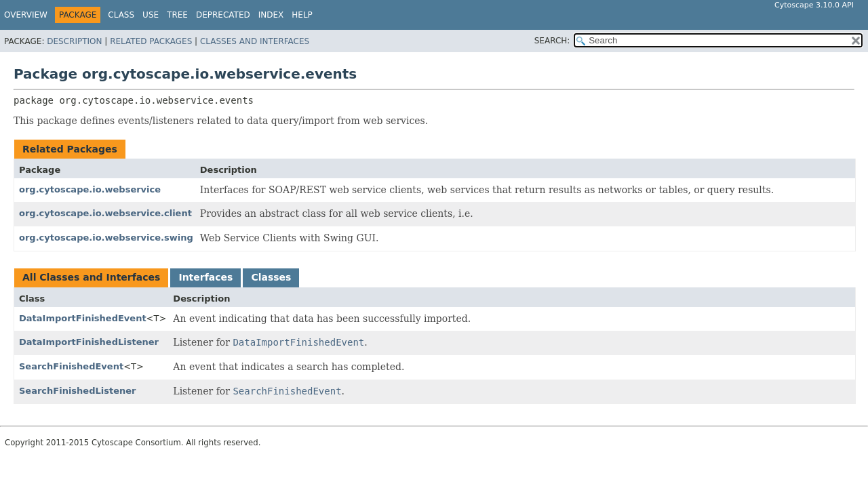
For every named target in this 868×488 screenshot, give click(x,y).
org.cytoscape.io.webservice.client (105, 213)
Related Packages (151, 41)
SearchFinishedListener (77, 391)
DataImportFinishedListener (89, 342)
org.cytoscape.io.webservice (90, 189)
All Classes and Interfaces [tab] (91, 277)
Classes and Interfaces (255, 41)
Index (271, 15)
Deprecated (223, 15)
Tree (177, 15)
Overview (26, 15)
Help (302, 15)
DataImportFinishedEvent (83, 318)
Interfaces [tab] (205, 277)
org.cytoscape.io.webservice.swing (106, 238)
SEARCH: (552, 41)
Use (151, 15)
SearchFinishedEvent (71, 366)
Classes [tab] (271, 277)
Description (74, 41)
